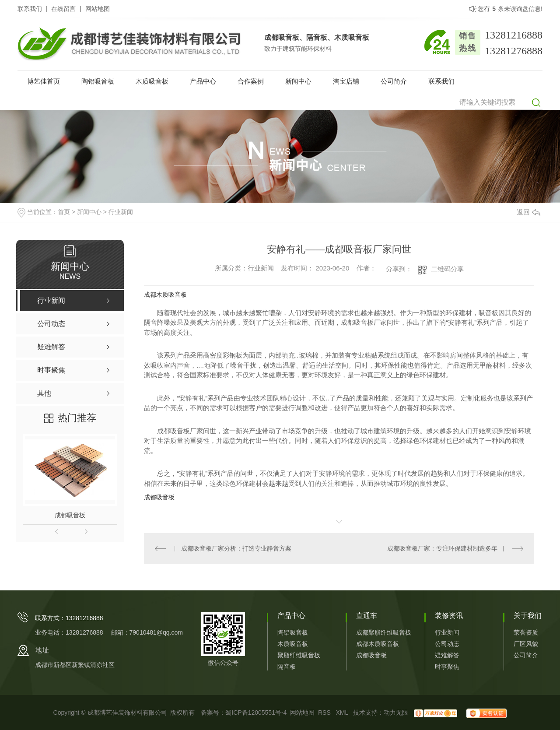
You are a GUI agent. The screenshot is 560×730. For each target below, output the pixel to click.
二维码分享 (447, 269)
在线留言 (63, 9)
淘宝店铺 (346, 81)
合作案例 (251, 81)
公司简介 (394, 81)
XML (343, 712)
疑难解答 (447, 655)
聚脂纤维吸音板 (299, 655)
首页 (64, 212)
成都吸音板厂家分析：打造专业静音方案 (236, 548)
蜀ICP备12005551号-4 (256, 712)
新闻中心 (298, 81)
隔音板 (287, 667)
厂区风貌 (526, 644)
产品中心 (203, 81)
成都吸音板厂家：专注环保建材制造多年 (442, 548)
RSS (325, 712)
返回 (528, 212)
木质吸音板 (152, 81)
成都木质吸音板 (165, 295)
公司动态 (447, 644)
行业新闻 (121, 212)
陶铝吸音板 (98, 81)
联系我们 (30, 9)
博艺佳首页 (44, 81)
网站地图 (98, 9)
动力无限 (396, 712)
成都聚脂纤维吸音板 (384, 632)
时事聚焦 (447, 667)
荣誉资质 (526, 632)
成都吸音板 (70, 515)
